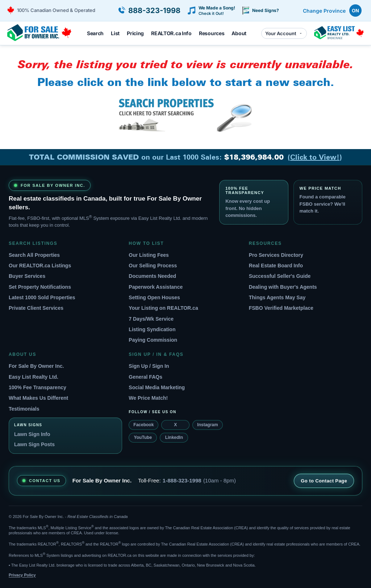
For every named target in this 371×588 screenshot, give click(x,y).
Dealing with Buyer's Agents (283, 287)
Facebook (143, 425)
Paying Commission (153, 340)
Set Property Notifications (40, 287)
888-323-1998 (154, 11)
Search (95, 33)
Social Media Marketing (157, 387)
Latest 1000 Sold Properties (42, 297)
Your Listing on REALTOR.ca (163, 308)
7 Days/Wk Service (151, 319)
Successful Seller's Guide (280, 276)
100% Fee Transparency (37, 387)
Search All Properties (34, 255)
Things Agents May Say (277, 297)
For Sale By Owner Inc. (36, 366)
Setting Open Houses (154, 297)
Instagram (207, 425)
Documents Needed (152, 276)
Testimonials (24, 409)
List (115, 33)
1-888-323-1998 (182, 480)
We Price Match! (148, 398)
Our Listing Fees (149, 255)
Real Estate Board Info (276, 266)
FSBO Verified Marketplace (281, 308)
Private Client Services (36, 308)
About (239, 33)
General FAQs (145, 377)
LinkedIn (174, 437)
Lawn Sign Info (32, 434)
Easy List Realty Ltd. (34, 377)
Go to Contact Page (324, 481)
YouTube (143, 437)
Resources (212, 33)
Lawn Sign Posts (34, 444)
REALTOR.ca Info (171, 33)
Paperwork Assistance (156, 287)
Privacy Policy (22, 575)
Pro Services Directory (276, 255)
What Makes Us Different (38, 398)
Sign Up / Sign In (149, 366)
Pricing (135, 33)
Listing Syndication (152, 329)
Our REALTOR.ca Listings (40, 266)
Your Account (284, 33)
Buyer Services (27, 276)
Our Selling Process (153, 266)
